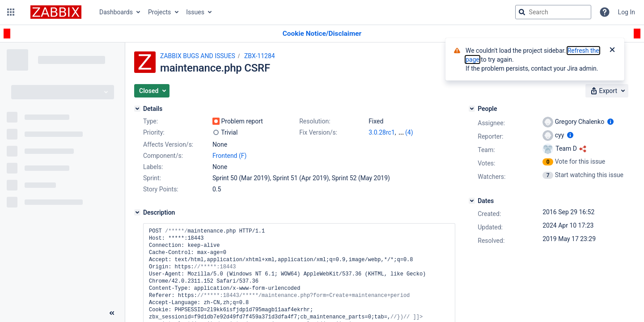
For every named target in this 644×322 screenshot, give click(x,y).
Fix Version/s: (318, 132)
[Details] (137, 109)
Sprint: (152, 178)
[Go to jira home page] (56, 12)
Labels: (153, 167)
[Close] (612, 51)
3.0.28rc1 (382, 132)
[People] (472, 109)
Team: (486, 150)
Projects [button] (159, 12)
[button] (11, 12)
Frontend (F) (229, 156)
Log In (627, 12)
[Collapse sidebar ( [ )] (112, 313)
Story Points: (161, 189)
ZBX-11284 (260, 56)
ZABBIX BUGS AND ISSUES (198, 56)
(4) (409, 132)
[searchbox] (553, 12)
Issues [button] (195, 12)
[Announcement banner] (322, 34)
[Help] (605, 12)
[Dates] (472, 201)
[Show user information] (610, 122)
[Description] (137, 212)
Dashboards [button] (116, 12)
